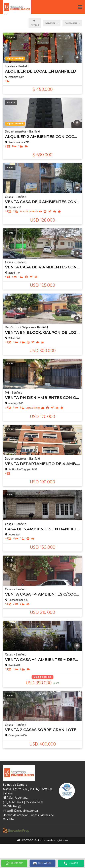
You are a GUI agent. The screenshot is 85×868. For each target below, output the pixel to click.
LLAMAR (71, 863)
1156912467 (12, 807)
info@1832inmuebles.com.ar (21, 811)
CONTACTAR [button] (42, 863)
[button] (80, 7)
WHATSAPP (14, 863)
